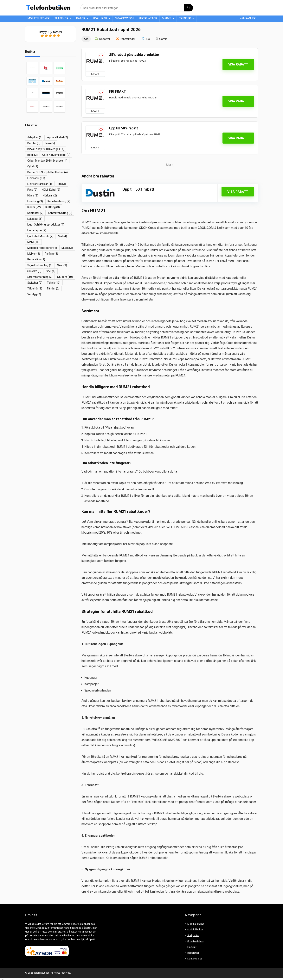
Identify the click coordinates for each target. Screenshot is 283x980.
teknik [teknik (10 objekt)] (54, 283)
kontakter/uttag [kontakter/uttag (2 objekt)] (60, 213)
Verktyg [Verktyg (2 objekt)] (34, 294)
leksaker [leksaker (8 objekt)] (35, 219)
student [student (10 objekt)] (65, 277)
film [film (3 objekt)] (61, 184)
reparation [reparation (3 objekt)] (36, 259)
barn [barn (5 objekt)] (50, 143)
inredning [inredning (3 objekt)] (35, 201)
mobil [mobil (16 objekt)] (33, 242)
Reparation (193, 953)
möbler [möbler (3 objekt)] (34, 254)
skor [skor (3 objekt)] (62, 265)
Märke (167, 18)
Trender (185, 18)
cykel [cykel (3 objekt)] (33, 166)
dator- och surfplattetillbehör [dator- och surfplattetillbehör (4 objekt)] (48, 172)
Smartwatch (124, 18)
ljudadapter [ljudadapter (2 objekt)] (37, 230)
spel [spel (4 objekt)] (51, 271)
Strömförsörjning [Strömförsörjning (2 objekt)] (40, 277)
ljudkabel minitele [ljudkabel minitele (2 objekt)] (40, 236)
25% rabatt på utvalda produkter (134, 55)
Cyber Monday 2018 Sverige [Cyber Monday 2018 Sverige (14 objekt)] (47, 161)
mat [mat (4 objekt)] (62, 236)
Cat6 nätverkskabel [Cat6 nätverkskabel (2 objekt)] (56, 155)
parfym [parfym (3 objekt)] (51, 254)
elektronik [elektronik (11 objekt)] (36, 178)
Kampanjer (248, 18)
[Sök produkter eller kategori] (189, 8)
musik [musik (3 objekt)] (67, 248)
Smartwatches (195, 941)
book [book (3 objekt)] (32, 155)
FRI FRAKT (118, 91)
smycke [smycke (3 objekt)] (34, 271)
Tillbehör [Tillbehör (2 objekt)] (35, 288)
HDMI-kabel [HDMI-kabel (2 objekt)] (51, 190)
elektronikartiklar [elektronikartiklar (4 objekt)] (40, 184)
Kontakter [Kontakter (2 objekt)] (35, 213)
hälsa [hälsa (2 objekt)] (33, 195)
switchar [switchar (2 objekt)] (35, 283)
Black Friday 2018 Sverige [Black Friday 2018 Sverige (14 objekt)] (46, 149)
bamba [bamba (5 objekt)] (34, 143)
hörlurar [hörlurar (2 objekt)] (50, 195)
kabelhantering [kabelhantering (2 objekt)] (59, 201)
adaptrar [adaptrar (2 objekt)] (35, 137)
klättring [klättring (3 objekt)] (53, 207)
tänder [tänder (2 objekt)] (53, 288)
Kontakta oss (195, 959)
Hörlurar (100, 18)
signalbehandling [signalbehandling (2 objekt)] (40, 265)
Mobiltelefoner (39, 18)
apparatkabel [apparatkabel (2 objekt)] (58, 137)
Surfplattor (148, 18)
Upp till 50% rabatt (124, 128)
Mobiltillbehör (195, 930)
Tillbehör (61, 18)
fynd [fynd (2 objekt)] (32, 190)
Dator (81, 18)
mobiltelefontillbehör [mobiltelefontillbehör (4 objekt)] (42, 248)
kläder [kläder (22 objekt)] (34, 207)
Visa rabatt (238, 64)
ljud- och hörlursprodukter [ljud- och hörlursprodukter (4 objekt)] (46, 225)
